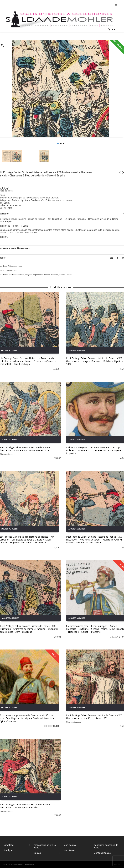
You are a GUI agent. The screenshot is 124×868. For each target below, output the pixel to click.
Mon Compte (70, 845)
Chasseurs (6, 275)
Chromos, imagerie (13, 270)
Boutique (8, 850)
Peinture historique (51, 275)
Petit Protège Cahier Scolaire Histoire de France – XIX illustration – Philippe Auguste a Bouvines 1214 (28, 449)
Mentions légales (102, 853)
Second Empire (65, 275)
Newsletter (9, 845)
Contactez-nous (16, 266)
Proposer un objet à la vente (45, 846)
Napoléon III (38, 275)
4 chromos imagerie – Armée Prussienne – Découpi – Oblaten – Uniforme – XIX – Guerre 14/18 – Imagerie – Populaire (94, 450)
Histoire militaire (18, 275)
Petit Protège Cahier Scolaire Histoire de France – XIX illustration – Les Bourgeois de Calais (28, 806)
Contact (37, 853)
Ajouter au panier (77, 350)
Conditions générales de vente (106, 846)
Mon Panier (69, 850)
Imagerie (28, 275)
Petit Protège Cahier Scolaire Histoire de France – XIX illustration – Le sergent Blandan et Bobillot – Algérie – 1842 (95, 361)
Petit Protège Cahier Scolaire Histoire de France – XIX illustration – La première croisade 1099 (94, 717)
